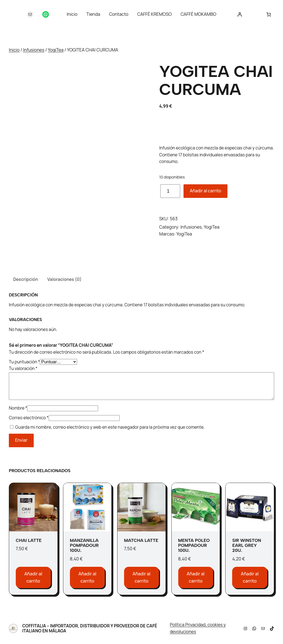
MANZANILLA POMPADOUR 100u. (84, 546)
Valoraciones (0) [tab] (64, 279)
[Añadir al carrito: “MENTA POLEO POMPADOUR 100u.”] (196, 577)
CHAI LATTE (29, 540)
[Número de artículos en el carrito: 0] (269, 14)
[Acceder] (240, 14)
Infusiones (34, 50)
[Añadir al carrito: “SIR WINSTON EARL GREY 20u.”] (250, 577)
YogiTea (56, 50)
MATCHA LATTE (141, 540)
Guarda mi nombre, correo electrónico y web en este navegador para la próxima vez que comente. (110, 427)
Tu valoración (23, 368)
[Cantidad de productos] (170, 191)
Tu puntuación (24, 362)
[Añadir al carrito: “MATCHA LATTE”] (142, 577)
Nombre (18, 408)
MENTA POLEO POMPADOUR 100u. (194, 546)
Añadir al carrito (206, 191)
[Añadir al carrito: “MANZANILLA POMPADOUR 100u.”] (87, 577)
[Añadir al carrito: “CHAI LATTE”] (33, 577)
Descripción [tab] (25, 279)
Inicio (14, 50)
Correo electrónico (29, 418)
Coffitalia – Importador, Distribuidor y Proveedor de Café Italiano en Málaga (90, 628)
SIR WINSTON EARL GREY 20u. (247, 546)
